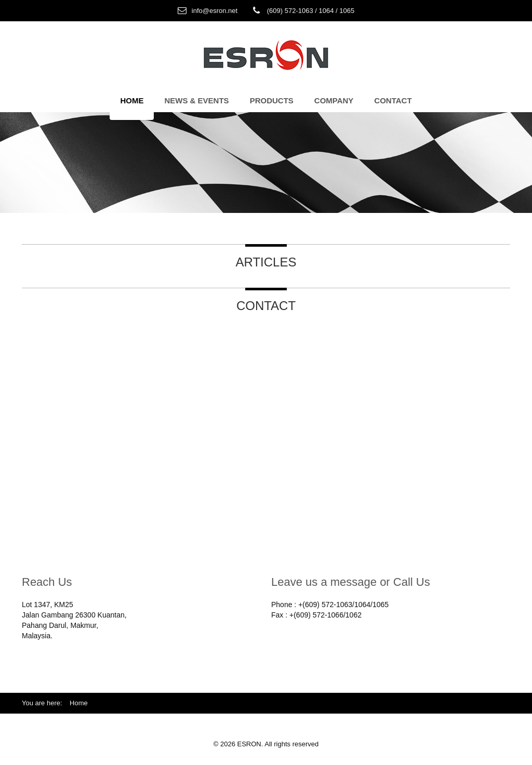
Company (334, 100)
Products (272, 100)
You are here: (46, 703)
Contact (393, 100)
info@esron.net (215, 11)
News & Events (196, 100)
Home (132, 100)
